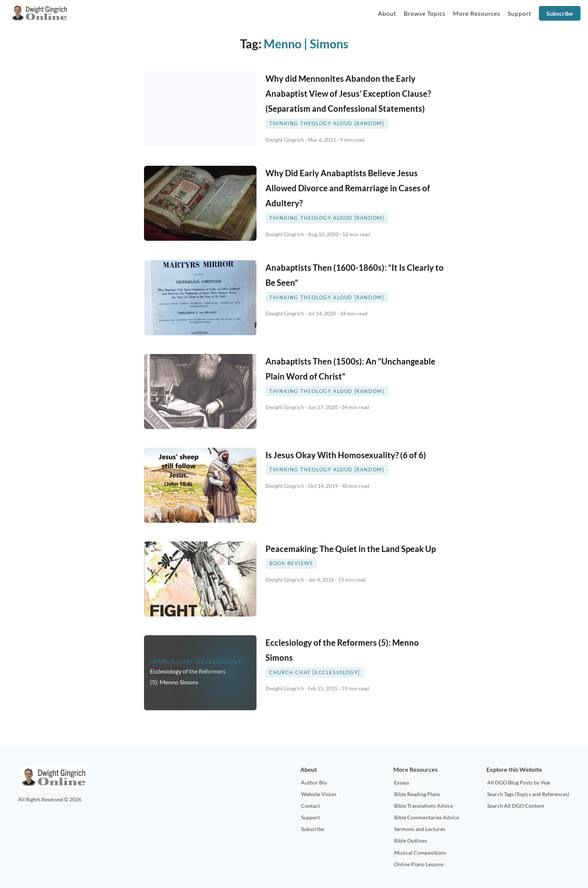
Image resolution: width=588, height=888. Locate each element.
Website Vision (319, 794)
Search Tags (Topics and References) (528, 794)
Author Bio (314, 782)
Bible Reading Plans (417, 794)
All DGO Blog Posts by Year (519, 782)
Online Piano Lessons (419, 864)
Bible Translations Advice (424, 806)
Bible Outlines (411, 841)
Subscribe (560, 13)
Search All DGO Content (516, 806)
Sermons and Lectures (420, 829)
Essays (402, 782)
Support (310, 817)
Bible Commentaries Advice (427, 817)
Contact (310, 806)
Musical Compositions (420, 853)
